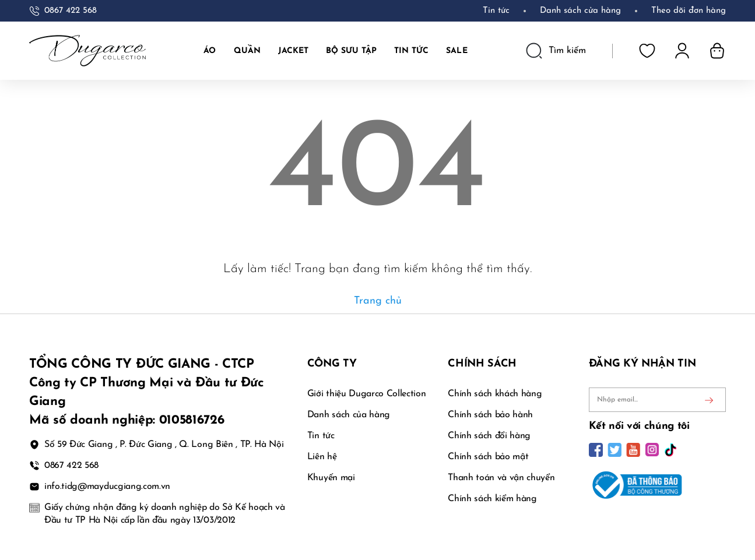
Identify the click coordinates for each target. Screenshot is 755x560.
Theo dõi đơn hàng (689, 11)
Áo (210, 51)
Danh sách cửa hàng (580, 11)
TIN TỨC (411, 51)
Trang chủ (378, 301)
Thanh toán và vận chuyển (501, 478)
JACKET (293, 51)
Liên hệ (322, 457)
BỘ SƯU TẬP (351, 51)
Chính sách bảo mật (488, 457)
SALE (456, 51)
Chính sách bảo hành (490, 415)
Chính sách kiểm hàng (492, 499)
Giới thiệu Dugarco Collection (367, 394)
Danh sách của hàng (349, 415)
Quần (247, 51)
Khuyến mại (331, 478)
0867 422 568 (71, 11)
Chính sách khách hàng (495, 394)
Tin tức (496, 11)
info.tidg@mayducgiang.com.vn (107, 487)
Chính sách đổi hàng (489, 436)
